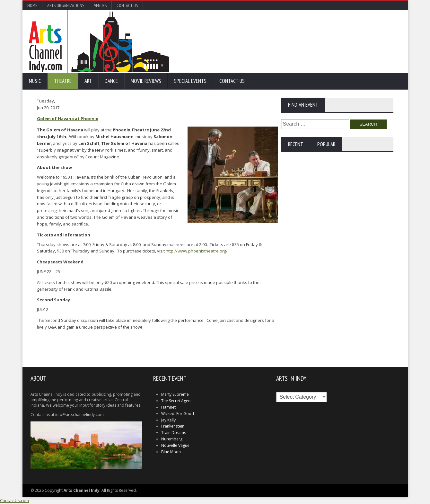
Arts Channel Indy (99, 42)
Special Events (190, 81)
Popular (326, 144)
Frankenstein (173, 426)
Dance (111, 81)
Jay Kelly (168, 420)
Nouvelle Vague (175, 445)
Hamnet (168, 407)
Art (88, 81)
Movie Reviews (146, 81)
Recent (296, 144)
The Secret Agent (176, 401)
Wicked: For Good (178, 414)
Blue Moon (171, 452)
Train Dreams (174, 433)
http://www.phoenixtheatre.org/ (197, 251)
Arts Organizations (66, 5)
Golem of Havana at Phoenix (68, 119)
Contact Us (127, 5)
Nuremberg (172, 439)
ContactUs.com (14, 500)
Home (32, 5)
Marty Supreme (175, 394)
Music (35, 81)
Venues (100, 5)
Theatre (63, 81)
